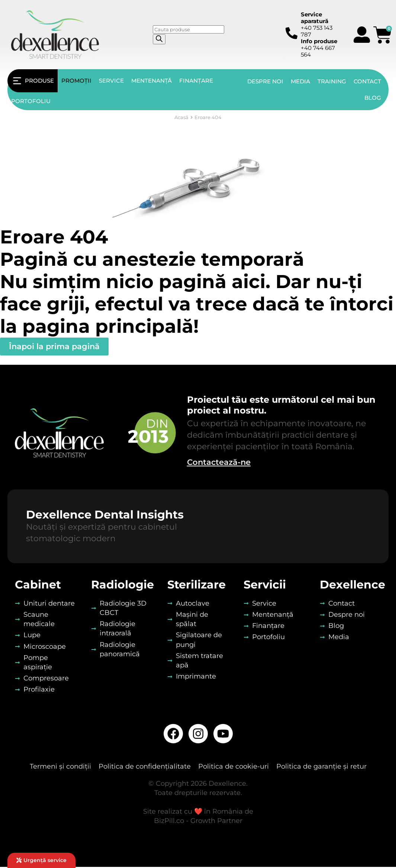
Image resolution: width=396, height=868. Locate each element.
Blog (373, 98)
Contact (367, 81)
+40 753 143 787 (317, 24)
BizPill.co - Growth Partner (198, 822)
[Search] (159, 39)
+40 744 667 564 (319, 48)
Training (332, 81)
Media (300, 81)
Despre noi (265, 81)
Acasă (181, 117)
